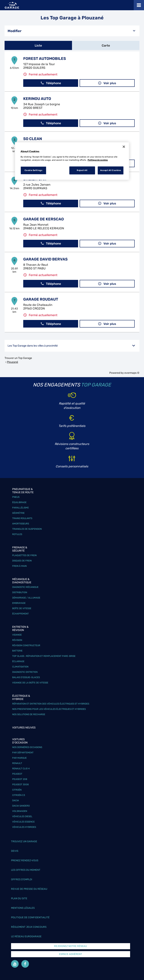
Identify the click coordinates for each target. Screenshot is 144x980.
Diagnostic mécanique (25, 587)
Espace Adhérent (71, 954)
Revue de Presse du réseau (29, 889)
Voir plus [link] (107, 83)
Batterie (17, 651)
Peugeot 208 (20, 779)
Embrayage (19, 603)
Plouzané (12, 362)
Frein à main (19, 566)
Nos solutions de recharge (29, 714)
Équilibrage (19, 502)
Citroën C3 (19, 795)
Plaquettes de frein (24, 555)
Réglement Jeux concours (29, 927)
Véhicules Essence (23, 822)
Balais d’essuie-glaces (26, 677)
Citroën (17, 790)
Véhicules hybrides (24, 827)
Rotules (17, 534)
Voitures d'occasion (20, 741)
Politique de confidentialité (30, 917)
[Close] (124, 147)
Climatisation (20, 667)
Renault (17, 763)
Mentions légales (23, 908)
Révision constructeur (26, 645)
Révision (17, 640)
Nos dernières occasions (27, 747)
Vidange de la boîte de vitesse (30, 683)
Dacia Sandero (21, 806)
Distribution (20, 592)
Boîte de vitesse (22, 608)
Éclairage (18, 661)
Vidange (17, 635)
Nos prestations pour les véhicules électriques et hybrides (49, 709)
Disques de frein (22, 561)
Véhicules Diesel (22, 816)
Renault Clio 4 (21, 769)
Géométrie (18, 513)
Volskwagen (20, 811)
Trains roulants (22, 518)
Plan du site (19, 898)
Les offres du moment (26, 870)
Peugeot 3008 (20, 784)
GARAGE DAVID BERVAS (45, 259)
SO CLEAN (33, 139)
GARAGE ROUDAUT (41, 299)
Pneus (16, 497)
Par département (23, 753)
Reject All (82, 170)
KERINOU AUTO (37, 99)
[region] (72, 161)
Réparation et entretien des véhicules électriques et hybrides (51, 704)
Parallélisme (20, 508)
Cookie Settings (34, 170)
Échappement (20, 614)
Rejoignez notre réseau (70, 946)
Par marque (19, 758)
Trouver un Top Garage (18, 358)
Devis (15, 851)
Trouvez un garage (24, 841)
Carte (106, 46)
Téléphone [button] (51, 83)
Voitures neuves (24, 728)
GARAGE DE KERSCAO (44, 219)
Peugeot (17, 774)
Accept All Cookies (111, 170)
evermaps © (132, 373)
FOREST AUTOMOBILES (45, 59)
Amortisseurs (21, 524)
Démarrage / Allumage (26, 598)
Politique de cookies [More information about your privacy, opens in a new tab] (98, 160)
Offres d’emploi (22, 879)
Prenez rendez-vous (25, 860)
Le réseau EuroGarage (26, 936)
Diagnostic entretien (25, 672)
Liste (38, 46)
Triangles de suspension (27, 529)
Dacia (16, 800)
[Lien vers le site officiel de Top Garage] (12, 5)
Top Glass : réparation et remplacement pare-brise (44, 656)
